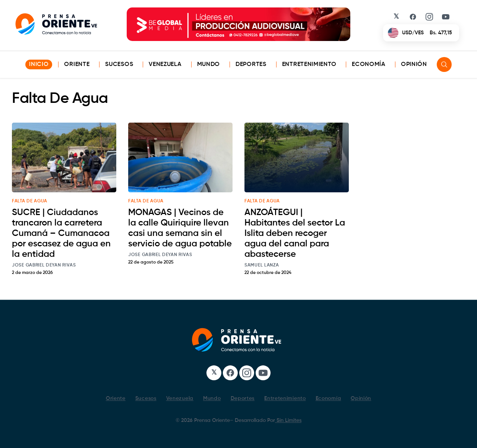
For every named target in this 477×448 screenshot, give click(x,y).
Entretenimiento (309, 64)
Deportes (251, 64)
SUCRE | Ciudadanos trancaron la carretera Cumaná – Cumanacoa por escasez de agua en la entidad (61, 233)
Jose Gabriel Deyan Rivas (44, 265)
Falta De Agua (30, 201)
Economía (369, 64)
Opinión (414, 64)
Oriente (77, 64)
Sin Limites (288, 420)
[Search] (444, 64)
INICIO (39, 64)
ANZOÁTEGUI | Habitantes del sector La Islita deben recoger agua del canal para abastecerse (295, 233)
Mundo (209, 64)
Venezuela (165, 64)
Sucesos (119, 64)
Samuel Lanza (262, 265)
